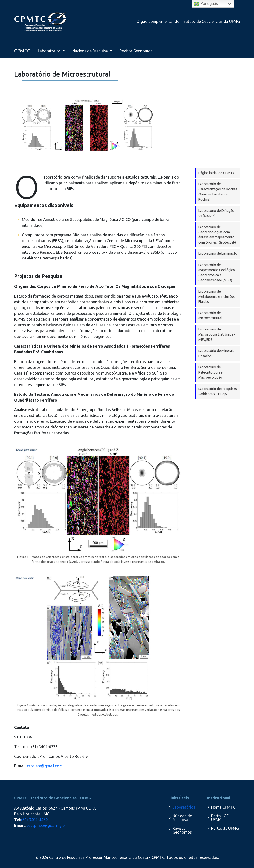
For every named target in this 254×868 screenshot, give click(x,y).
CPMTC (22, 51)
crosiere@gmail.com (45, 766)
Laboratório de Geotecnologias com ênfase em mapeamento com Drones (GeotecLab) (217, 235)
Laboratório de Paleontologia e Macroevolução (211, 372)
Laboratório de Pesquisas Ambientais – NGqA (218, 391)
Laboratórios (50, 51)
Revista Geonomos (136, 51)
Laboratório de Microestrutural (210, 315)
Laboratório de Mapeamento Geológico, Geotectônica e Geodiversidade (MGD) (217, 272)
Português (206, 4)
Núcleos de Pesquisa (91, 51)
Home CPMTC (223, 807)
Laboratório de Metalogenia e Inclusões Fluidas (217, 297)
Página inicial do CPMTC (217, 173)
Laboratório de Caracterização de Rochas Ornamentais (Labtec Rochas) (218, 192)
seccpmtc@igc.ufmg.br (46, 825)
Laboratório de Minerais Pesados (216, 353)
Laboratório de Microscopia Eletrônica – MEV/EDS (217, 334)
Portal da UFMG (225, 828)
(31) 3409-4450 (34, 820)
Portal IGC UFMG (220, 818)
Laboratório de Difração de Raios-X (216, 213)
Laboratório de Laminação (218, 253)
